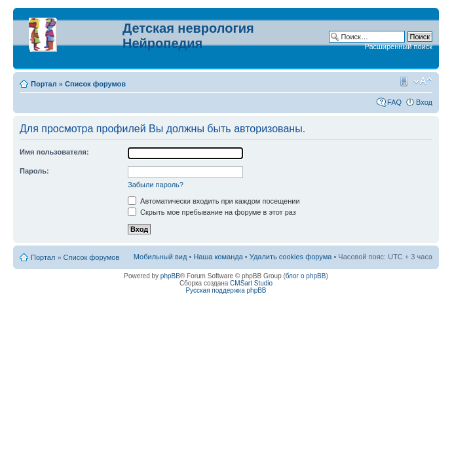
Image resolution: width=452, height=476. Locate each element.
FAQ (394, 102)
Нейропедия (162, 43)
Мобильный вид (403, 81)
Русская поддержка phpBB (226, 290)
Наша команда (218, 257)
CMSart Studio (251, 283)
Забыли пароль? (156, 185)
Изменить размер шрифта (423, 81)
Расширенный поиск (398, 46)
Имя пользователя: (54, 152)
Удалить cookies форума (291, 257)
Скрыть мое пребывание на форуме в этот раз (212, 212)
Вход (424, 102)
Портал (44, 84)
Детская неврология (188, 28)
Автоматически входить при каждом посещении (214, 201)
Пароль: (34, 171)
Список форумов (95, 84)
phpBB (170, 276)
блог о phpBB (306, 276)
